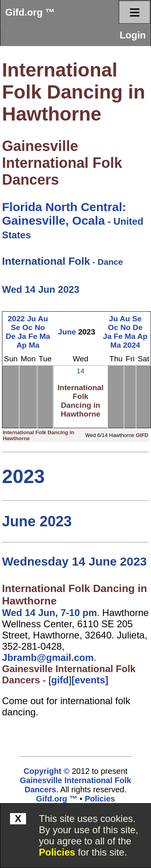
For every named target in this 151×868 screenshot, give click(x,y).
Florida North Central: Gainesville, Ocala (64, 214)
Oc (28, 327)
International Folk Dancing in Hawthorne (73, 92)
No (40, 327)
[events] (90, 680)
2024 (132, 345)
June (67, 332)
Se (15, 327)
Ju (31, 319)
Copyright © (47, 771)
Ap (22, 345)
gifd (60, 680)
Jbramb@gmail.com (48, 658)
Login (133, 35)
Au (43, 319)
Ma (45, 336)
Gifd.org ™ (30, 12)
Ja (22, 336)
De (11, 336)
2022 (16, 319)
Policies (57, 852)
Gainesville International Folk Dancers (62, 163)
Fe (33, 336)
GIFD (142, 435)
